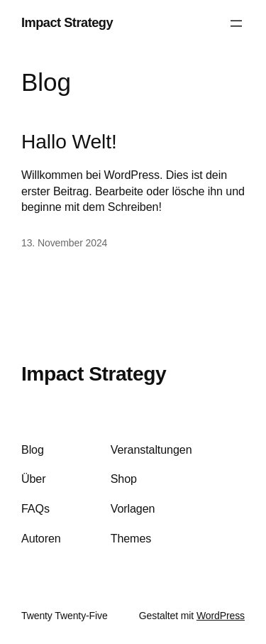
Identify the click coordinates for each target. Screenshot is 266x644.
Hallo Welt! (69, 142)
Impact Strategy (67, 23)
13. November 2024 (64, 243)
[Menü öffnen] (236, 23)
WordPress (221, 616)
